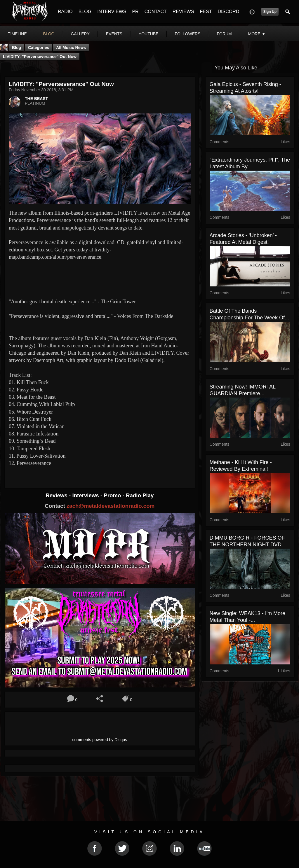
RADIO (65, 12)
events (114, 34)
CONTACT (156, 12)
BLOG (85, 12)
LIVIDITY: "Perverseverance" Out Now (40, 57)
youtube (149, 34)
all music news (71, 48)
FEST (206, 12)
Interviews (86, 495)
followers (188, 34)
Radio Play (140, 495)
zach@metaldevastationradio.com (111, 506)
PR (135, 12)
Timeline (17, 34)
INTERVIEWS (112, 12)
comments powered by (100, 740)
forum (224, 34)
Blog (16, 48)
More (257, 34)
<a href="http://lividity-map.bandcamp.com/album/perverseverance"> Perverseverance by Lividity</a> (100, 279)
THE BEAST (36, 99)
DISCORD (228, 12)
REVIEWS (183, 12)
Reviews (57, 495)
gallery (80, 34)
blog (49, 34)
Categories (39, 48)
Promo (113, 495)
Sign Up (270, 12)
